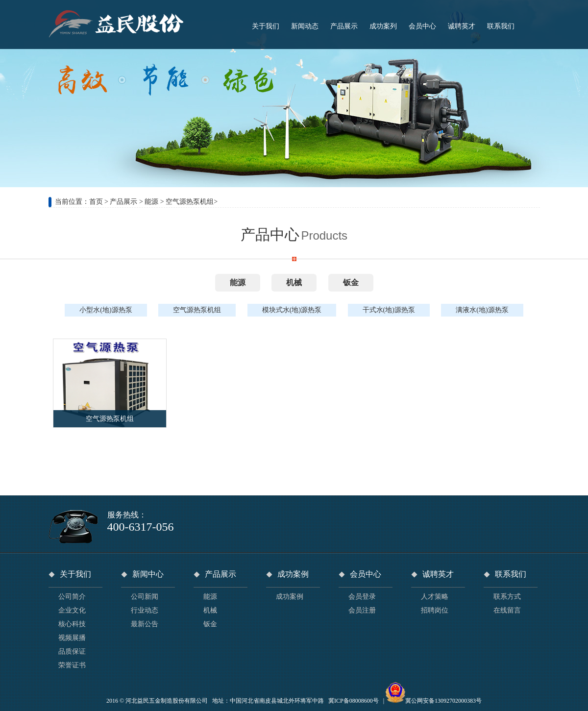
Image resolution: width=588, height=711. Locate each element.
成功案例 (293, 574)
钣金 (351, 282)
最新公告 (145, 624)
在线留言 (507, 610)
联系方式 (507, 597)
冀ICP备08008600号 (354, 701)
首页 (96, 202)
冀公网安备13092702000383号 (443, 701)
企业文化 (72, 610)
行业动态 (145, 610)
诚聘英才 (438, 574)
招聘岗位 (435, 610)
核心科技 (72, 624)
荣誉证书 (72, 665)
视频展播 (72, 638)
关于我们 (75, 574)
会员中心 (366, 574)
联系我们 (511, 574)
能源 (151, 202)
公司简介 (72, 597)
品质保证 (72, 651)
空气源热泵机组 (190, 202)
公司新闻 (145, 597)
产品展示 (123, 202)
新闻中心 (148, 574)
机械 (294, 282)
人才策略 (435, 597)
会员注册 (362, 610)
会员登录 (362, 597)
